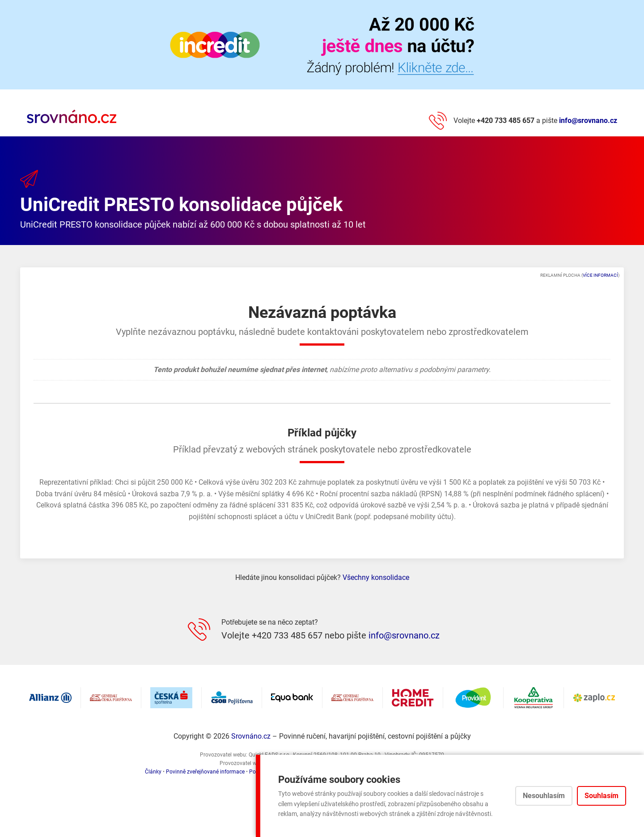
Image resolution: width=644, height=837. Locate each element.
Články (153, 772)
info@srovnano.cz (588, 120)
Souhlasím (602, 796)
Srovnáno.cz (251, 736)
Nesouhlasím (544, 796)
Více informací (600, 275)
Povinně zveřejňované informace (205, 772)
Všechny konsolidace (376, 577)
